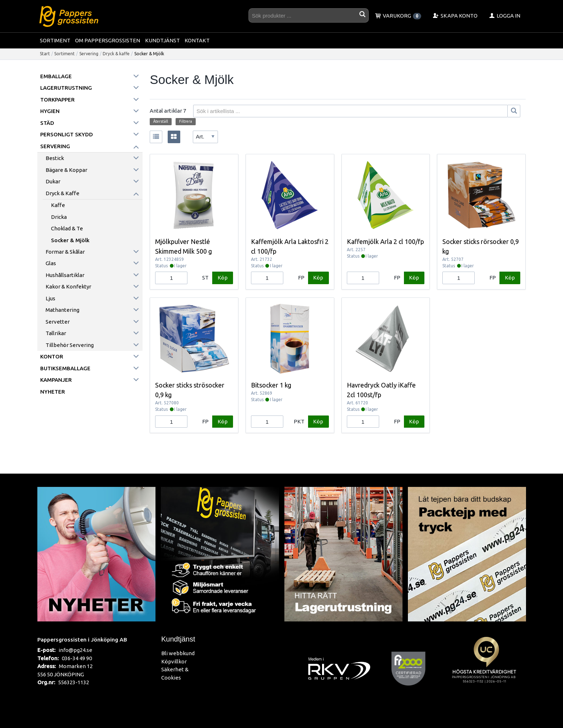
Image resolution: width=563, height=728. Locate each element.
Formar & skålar (65, 252)
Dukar (53, 181)
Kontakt (197, 40)
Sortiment (55, 40)
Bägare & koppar (66, 170)
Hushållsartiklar (65, 275)
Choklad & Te (67, 228)
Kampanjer (56, 380)
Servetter (58, 322)
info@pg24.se (75, 650)
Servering (89, 54)
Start (45, 54)
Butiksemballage (65, 368)
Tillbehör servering (70, 345)
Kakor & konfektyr (68, 286)
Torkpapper (57, 100)
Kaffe (58, 205)
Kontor (52, 356)
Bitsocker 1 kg (271, 385)
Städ (47, 123)
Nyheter (53, 392)
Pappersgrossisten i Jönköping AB (82, 639)
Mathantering (62, 310)
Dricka (59, 217)
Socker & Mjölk (70, 240)
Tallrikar (56, 333)
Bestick (55, 158)
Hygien (50, 111)
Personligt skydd (67, 134)
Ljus (50, 298)
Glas (51, 263)
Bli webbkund (178, 653)
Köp (223, 278)
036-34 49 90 (77, 658)
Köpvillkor (174, 661)
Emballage (56, 76)
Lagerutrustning (66, 88)
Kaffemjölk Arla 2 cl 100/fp (385, 241)
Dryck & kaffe (116, 54)
